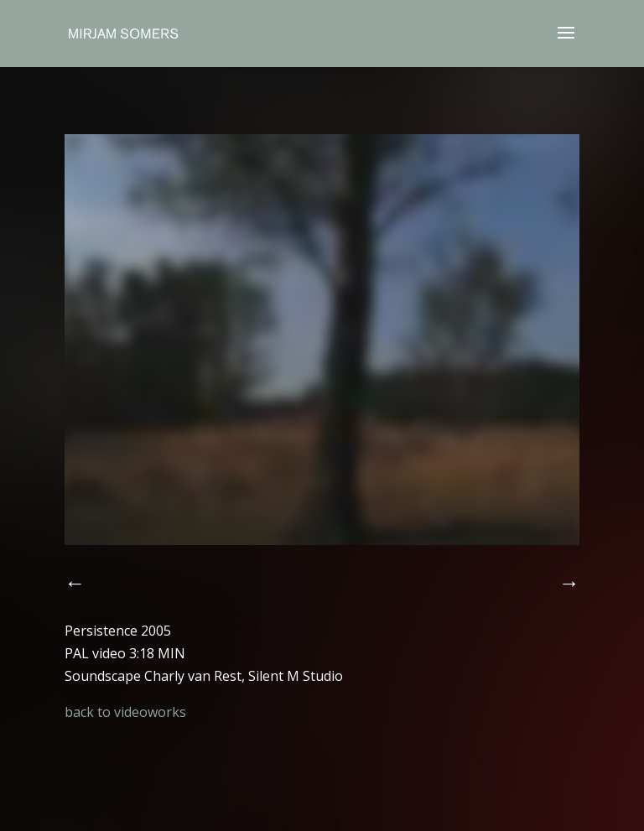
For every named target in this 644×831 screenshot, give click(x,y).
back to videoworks (125, 712)
